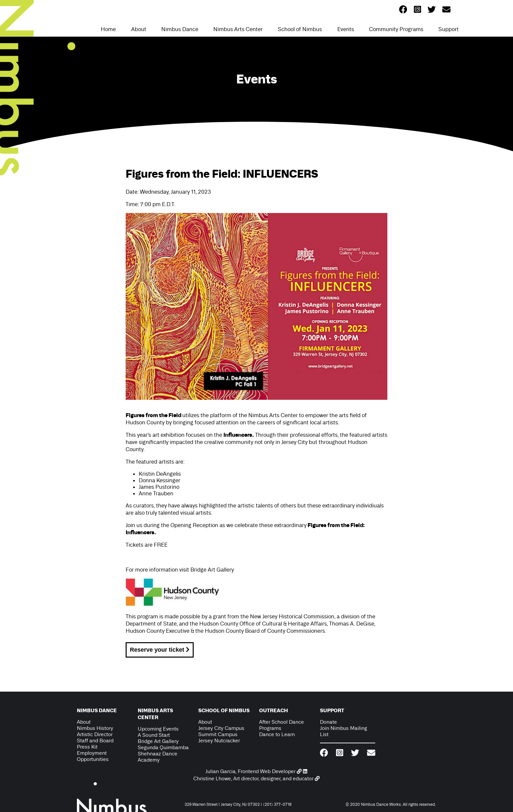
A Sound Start (154, 735)
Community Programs (396, 29)
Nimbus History (95, 728)
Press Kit (87, 747)
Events (346, 29)
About (139, 29)
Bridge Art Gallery (212, 570)
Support (449, 29)
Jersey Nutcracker (219, 741)
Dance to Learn (277, 734)
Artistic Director (95, 734)
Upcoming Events (158, 729)
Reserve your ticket (160, 650)
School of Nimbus (300, 29)
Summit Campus (218, 734)
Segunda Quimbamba (163, 747)
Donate (328, 722)
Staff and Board (95, 741)
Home (108, 29)
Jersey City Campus (221, 728)
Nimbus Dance (180, 29)
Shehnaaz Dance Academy (158, 757)
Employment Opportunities (93, 756)
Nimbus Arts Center (238, 29)
